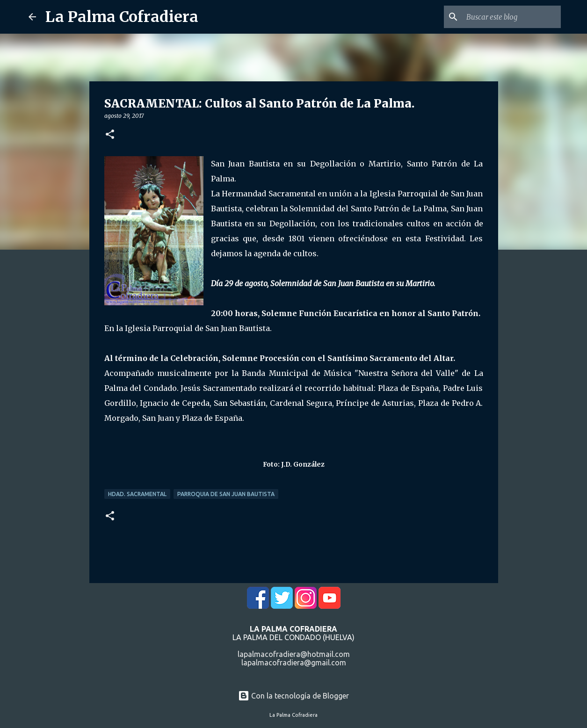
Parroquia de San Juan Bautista (226, 494)
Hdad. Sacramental (137, 494)
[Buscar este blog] (512, 17)
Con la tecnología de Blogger (293, 696)
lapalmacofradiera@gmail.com (294, 663)
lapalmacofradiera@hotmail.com (294, 654)
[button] (110, 135)
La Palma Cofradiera (122, 17)
